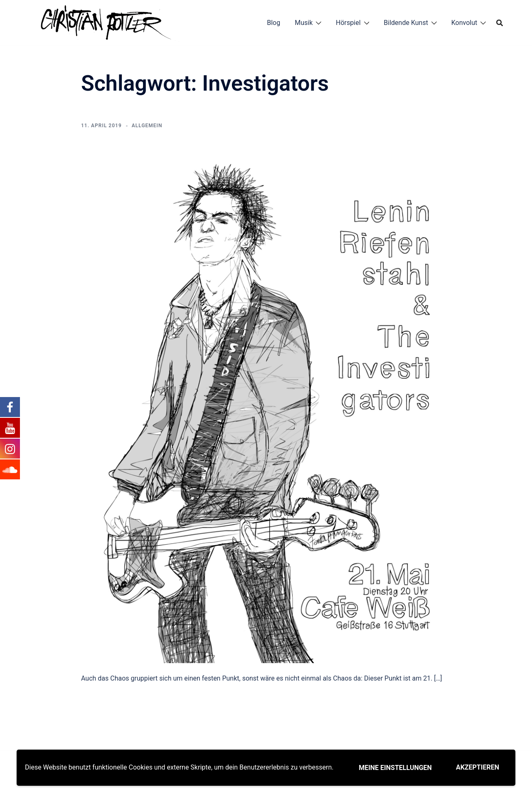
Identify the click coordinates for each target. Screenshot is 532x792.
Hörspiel (348, 23)
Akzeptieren (478, 767)
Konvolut (464, 23)
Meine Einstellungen (395, 768)
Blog (273, 23)
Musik (304, 23)
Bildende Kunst (406, 23)
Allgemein (147, 126)
